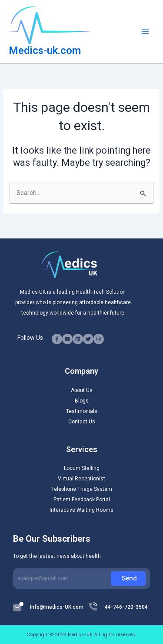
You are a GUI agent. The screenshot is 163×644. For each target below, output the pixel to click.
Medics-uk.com (45, 50)
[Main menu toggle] (145, 31)
